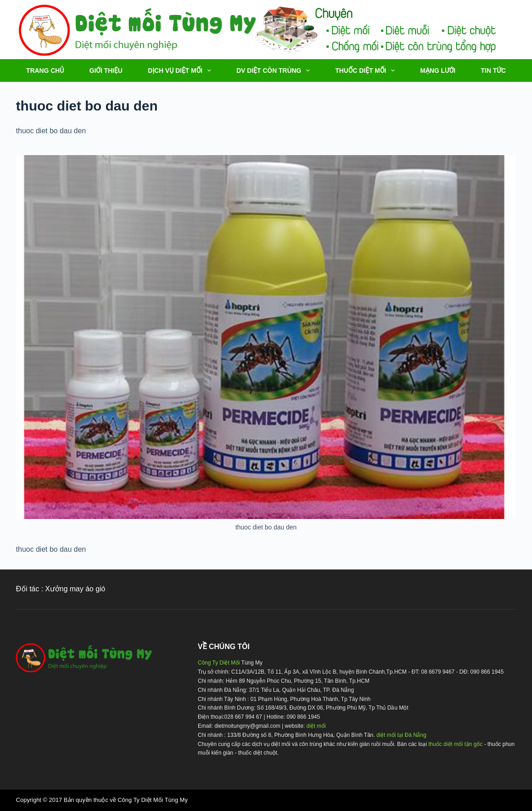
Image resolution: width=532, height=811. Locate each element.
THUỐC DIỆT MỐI (367, 71)
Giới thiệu (106, 71)
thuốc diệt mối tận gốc (455, 744)
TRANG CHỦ (45, 71)
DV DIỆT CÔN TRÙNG (275, 71)
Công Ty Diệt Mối (219, 663)
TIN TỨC (493, 71)
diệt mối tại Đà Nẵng (402, 735)
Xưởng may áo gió (75, 589)
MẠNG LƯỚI (438, 71)
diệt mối (316, 726)
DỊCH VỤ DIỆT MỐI (181, 71)
